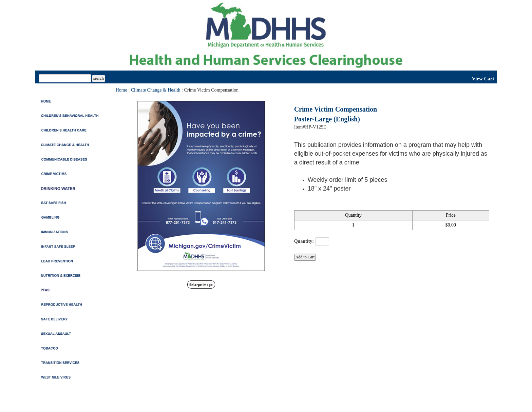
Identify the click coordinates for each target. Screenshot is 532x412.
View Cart (483, 79)
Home (121, 90)
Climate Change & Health (156, 90)
